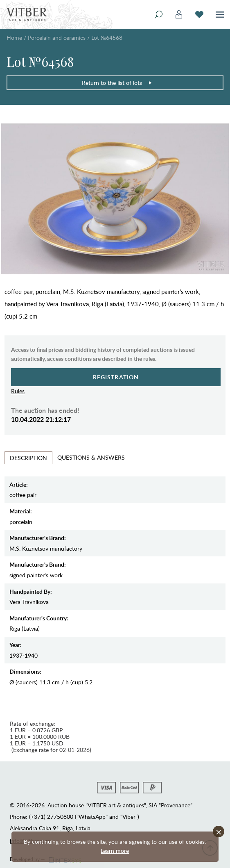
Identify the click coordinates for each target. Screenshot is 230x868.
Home (14, 38)
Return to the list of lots (117, 83)
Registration (116, 377)
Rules (18, 391)
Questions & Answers (91, 457)
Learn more (115, 851)
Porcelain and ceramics (57, 38)
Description (28, 458)
